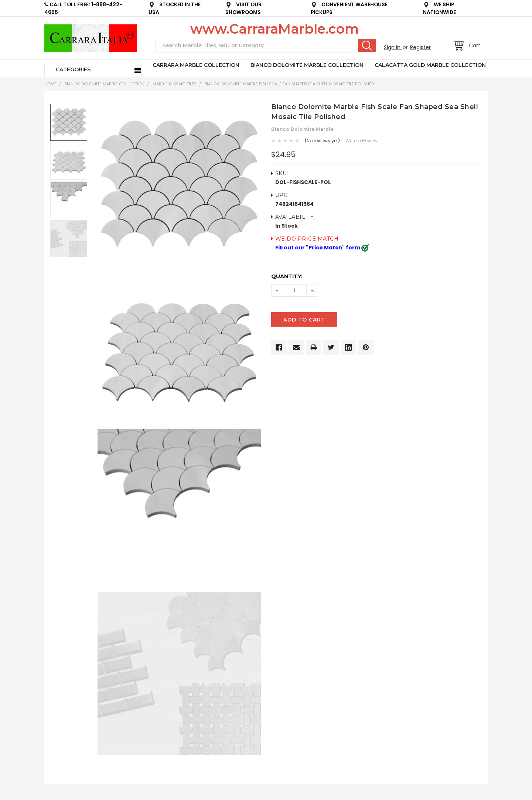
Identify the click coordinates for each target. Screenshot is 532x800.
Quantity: (287, 276)
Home (50, 84)
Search (367, 45)
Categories (73, 69)
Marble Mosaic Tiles (175, 84)
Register (420, 47)
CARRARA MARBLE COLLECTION (196, 65)
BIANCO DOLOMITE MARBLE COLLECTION (307, 65)
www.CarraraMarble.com (274, 29)
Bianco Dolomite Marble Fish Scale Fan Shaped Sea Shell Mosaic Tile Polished (289, 84)
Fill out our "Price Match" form (318, 248)
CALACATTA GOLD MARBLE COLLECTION (430, 65)
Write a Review (362, 141)
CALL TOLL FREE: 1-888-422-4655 (83, 8)
